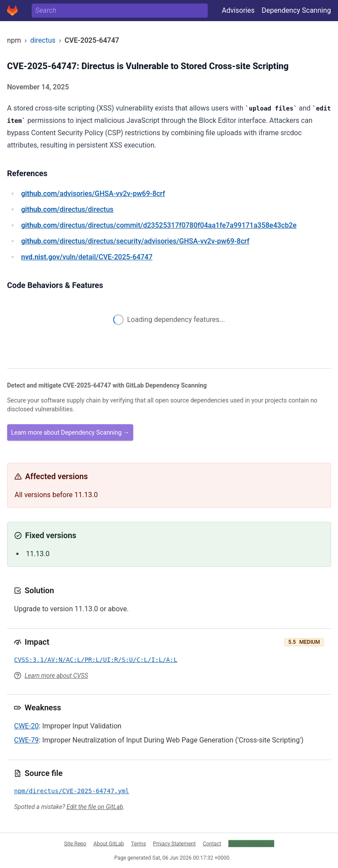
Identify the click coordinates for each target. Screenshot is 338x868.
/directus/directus (67, 209)
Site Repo (75, 843)
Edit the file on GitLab (95, 807)
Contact (212, 843)
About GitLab (109, 843)
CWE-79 (26, 740)
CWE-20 (26, 726)
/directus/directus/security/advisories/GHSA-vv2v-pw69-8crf (135, 241)
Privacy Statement (175, 843)
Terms (139, 843)
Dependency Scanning (296, 10)
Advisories (238, 10)
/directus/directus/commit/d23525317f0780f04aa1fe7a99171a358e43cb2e (159, 225)
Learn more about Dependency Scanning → (70, 432)
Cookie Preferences (251, 843)
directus (43, 40)
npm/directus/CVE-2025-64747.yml (72, 791)
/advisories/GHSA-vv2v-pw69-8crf (93, 194)
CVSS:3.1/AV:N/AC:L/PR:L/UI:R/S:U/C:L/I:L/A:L (96, 660)
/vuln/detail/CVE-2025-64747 (87, 257)
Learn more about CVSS (56, 676)
